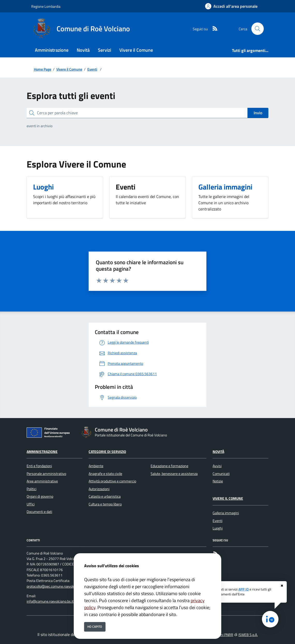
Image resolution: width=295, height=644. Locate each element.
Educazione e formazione (169, 466)
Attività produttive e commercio (112, 481)
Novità (218, 452)
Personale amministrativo (46, 474)
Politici (32, 489)
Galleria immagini (226, 513)
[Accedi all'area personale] (231, 6)
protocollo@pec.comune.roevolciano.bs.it (57, 586)
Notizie (218, 481)
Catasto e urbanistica (105, 496)
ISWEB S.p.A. (248, 635)
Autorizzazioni (99, 489)
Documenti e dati (39, 512)
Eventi (92, 69)
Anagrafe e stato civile (105, 474)
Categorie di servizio (107, 452)
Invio (258, 113)
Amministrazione (42, 452)
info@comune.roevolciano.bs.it (50, 601)
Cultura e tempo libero (105, 504)
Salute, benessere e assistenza (174, 474)
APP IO (244, 589)
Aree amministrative (42, 481)
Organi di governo (40, 496)
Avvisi (217, 466)
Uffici (31, 504)
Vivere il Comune (69, 69)
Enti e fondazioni (39, 466)
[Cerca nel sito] (258, 29)
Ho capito (95, 627)
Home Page (42, 69)
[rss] (213, 29)
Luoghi (218, 528)
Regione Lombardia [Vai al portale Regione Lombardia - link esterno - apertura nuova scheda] (46, 6)
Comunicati (221, 474)
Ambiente (96, 466)
